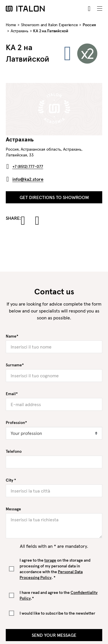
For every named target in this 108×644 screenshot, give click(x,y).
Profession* (16, 423)
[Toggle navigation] (100, 9)
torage (50, 560)
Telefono (14, 451)
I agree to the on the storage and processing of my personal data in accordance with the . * (55, 569)
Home (11, 25)
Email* (12, 394)
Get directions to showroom (54, 197)
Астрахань (20, 31)
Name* (12, 336)
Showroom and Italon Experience (50, 25)
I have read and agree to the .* (59, 595)
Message (13, 509)
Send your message (54, 635)
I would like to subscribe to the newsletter (57, 613)
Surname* (15, 365)
